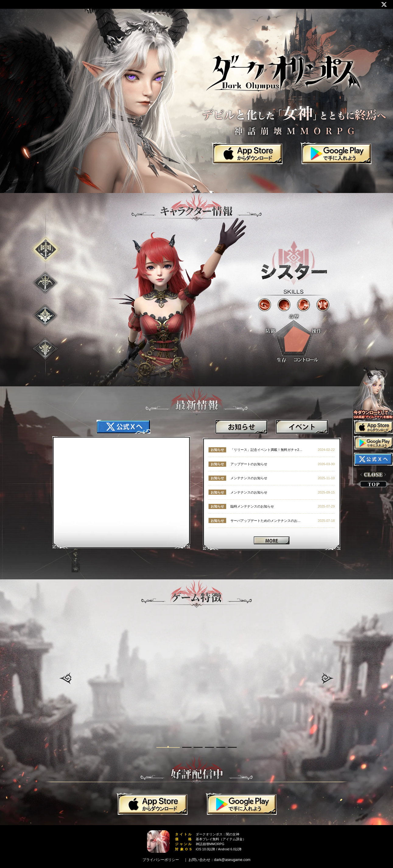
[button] (65, 678)
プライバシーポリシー (161, 860)
